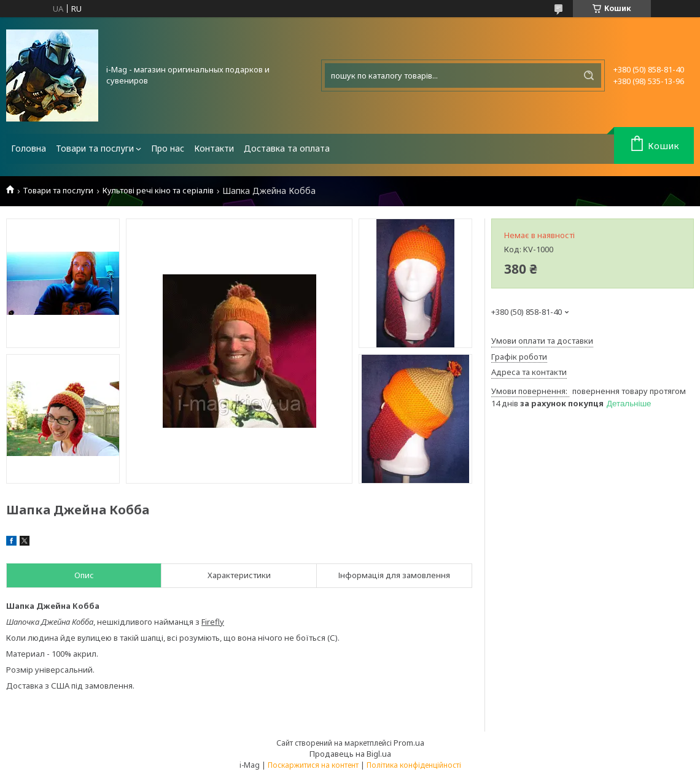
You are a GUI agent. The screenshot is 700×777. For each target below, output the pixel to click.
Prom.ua (409, 743)
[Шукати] (589, 75)
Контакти (214, 148)
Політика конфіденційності (414, 765)
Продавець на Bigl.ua (350, 754)
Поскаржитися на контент (313, 765)
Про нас (168, 148)
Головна (29, 148)
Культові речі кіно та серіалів (158, 191)
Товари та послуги (95, 148)
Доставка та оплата (287, 148)
